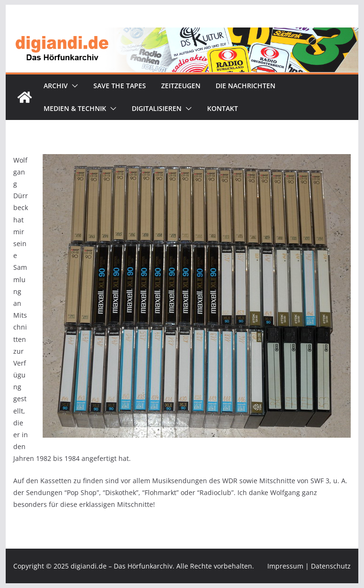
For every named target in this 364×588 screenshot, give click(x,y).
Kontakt (223, 108)
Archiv (56, 86)
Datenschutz (331, 566)
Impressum (285, 566)
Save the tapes (120, 86)
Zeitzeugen (181, 86)
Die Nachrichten (246, 86)
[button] (73, 86)
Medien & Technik (75, 108)
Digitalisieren (157, 108)
